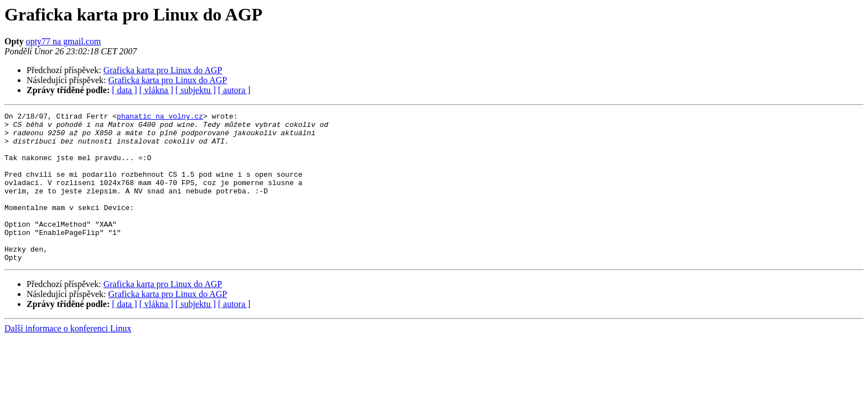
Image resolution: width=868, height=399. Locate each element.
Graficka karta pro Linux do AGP (163, 70)
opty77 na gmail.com (64, 41)
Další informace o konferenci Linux (68, 358)
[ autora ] (234, 90)
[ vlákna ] (156, 90)
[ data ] (124, 90)
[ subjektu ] (196, 90)
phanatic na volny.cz (160, 117)
